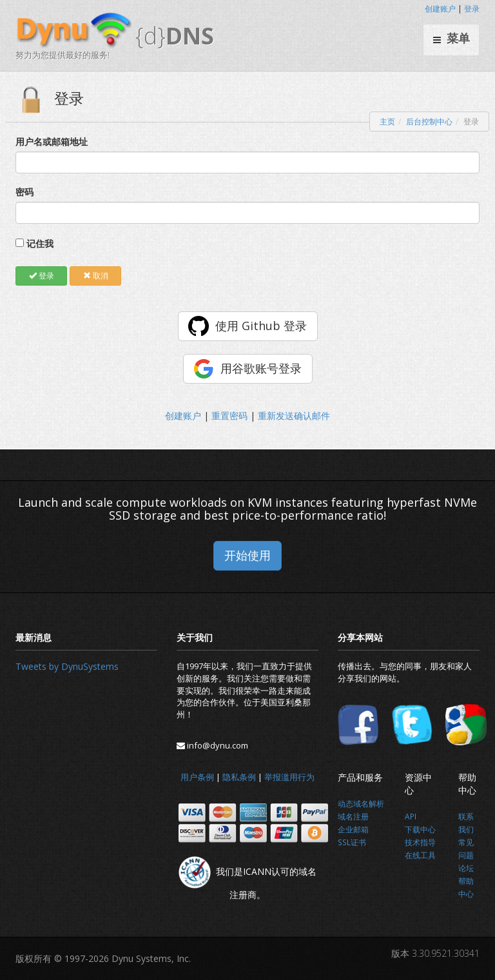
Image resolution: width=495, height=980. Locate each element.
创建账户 (440, 9)
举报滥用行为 (289, 777)
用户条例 (197, 777)
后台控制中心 (429, 122)
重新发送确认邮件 (294, 416)
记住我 (40, 243)
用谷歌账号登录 (261, 368)
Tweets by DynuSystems (67, 666)
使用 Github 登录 (261, 326)
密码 (24, 192)
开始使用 (247, 555)
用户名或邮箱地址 (52, 142)
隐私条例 (239, 777)
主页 (387, 122)
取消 (96, 276)
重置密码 (229, 416)
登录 (472, 9)
